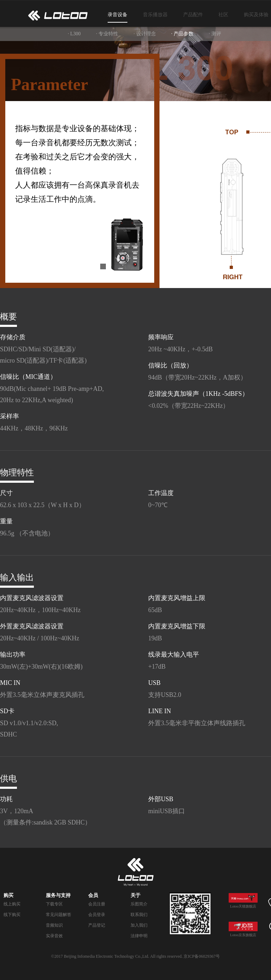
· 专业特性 (107, 34)
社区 (223, 14)
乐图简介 (139, 904)
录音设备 (118, 14)
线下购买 (12, 915)
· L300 (74, 34)
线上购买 (12, 904)
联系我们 (139, 915)
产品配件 (193, 14)
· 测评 (215, 34)
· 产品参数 (182, 34)
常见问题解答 (59, 915)
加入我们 (139, 925)
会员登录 (97, 915)
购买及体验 (256, 14)
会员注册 (97, 904)
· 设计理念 (145, 34)
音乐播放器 (155, 14)
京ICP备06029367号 (202, 956)
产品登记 (97, 925)
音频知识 (54, 925)
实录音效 (54, 936)
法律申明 (139, 936)
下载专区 (54, 904)
